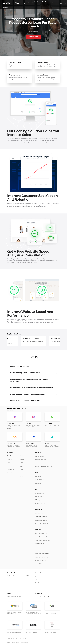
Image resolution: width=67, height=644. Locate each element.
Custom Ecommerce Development (44, 537)
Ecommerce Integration (41, 533)
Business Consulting (40, 456)
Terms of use (18, 638)
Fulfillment (49, 423)
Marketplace (30, 443)
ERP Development (40, 493)
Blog (36, 580)
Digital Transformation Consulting (43, 463)
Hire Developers (39, 513)
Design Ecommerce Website (42, 540)
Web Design (38, 483)
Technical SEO (38, 564)
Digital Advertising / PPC (41, 557)
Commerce (11, 423)
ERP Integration (39, 500)
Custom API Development (42, 523)
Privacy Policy (10, 638)
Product (47, 443)
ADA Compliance (39, 544)
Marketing (46, 2)
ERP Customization (40, 497)
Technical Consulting (40, 460)
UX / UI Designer (39, 480)
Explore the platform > (11, 410)
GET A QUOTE (33, 37)
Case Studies (38, 583)
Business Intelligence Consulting (43, 466)
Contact (37, 586)
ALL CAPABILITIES (63, 3)
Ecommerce (38, 530)
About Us (37, 577)
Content (29, 423)
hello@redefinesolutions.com (14, 597)
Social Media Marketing (41, 560)
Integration (53, 2)
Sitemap (25, 638)
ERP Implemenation (40, 503)
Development (38, 510)
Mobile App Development (41, 520)
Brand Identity (38, 476)
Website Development (41, 517)
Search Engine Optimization (42, 554)
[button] (58, 340)
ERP (36, 489)
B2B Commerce (12, 443)
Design (32, 2)
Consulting (38, 452)
